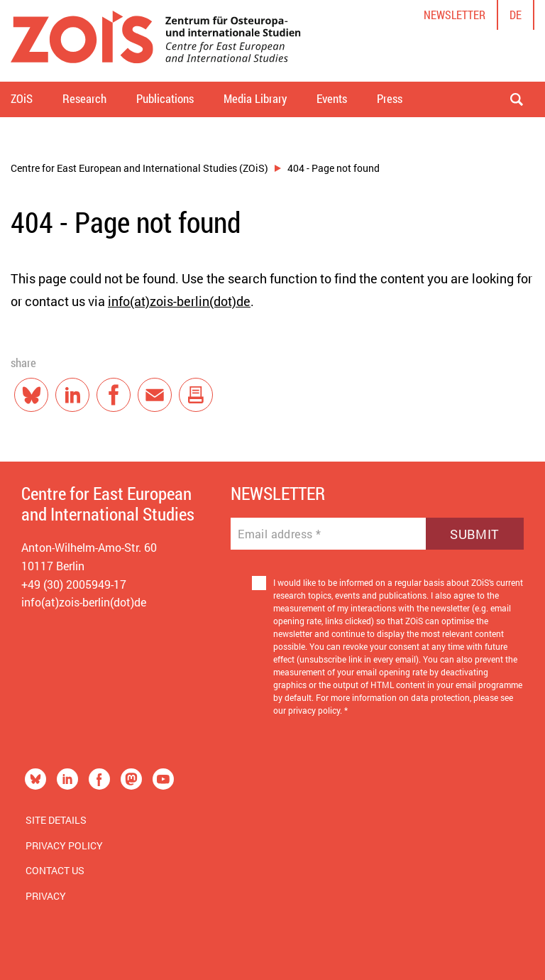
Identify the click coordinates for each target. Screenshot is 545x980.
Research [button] (84, 98)
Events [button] (332, 98)
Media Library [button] (255, 98)
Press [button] (390, 98)
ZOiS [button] (22, 98)
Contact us (55, 870)
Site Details (56, 820)
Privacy (46, 896)
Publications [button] (165, 98)
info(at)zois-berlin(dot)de (179, 301)
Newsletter (455, 15)
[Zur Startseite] (156, 41)
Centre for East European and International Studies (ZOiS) (139, 168)
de (516, 15)
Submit (474, 534)
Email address (279, 534)
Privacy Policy (64, 845)
